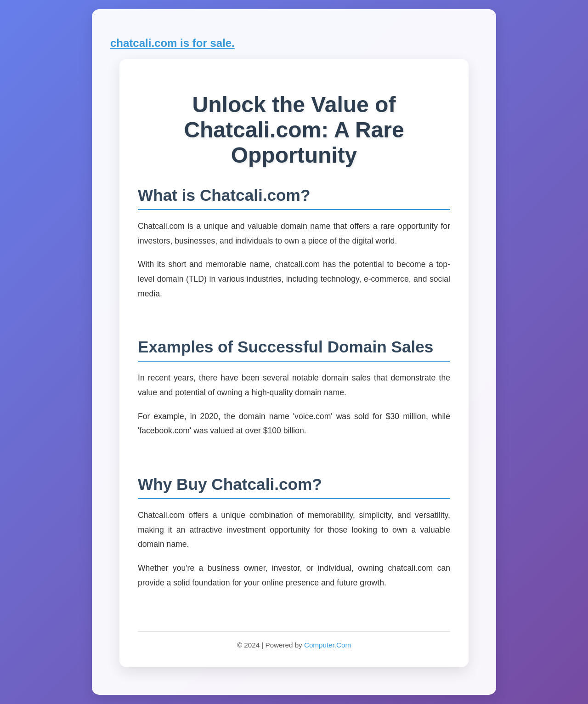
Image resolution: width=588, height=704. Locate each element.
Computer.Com (328, 645)
